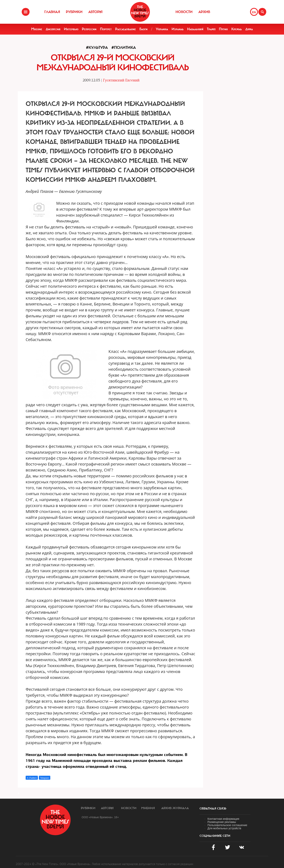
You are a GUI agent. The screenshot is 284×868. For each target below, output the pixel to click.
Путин (223, 29)
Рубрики (74, 12)
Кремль (237, 29)
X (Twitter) (32, 778)
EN (254, 12)
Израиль (178, 29)
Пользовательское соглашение (227, 825)
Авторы (95, 12)
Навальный (195, 29)
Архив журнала (175, 808)
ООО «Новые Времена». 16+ (100, 817)
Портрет (106, 29)
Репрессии (89, 29)
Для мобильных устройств (224, 828)
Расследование (126, 29)
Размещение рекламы (222, 822)
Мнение (37, 29)
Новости (184, 12)
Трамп (211, 29)
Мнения (148, 808)
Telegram (44, 778)
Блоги (143, 29)
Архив (204, 12)
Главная (52, 12)
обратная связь (213, 809)
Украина (162, 29)
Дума (249, 29)
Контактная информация (223, 819)
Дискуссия (53, 29)
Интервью (71, 29)
